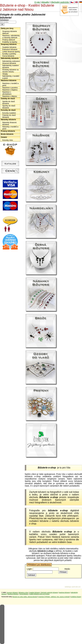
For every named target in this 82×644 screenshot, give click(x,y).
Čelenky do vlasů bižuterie (9, 116)
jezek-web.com (76, 587)
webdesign (68, 587)
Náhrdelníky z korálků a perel (11, 77)
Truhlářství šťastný (76, 597)
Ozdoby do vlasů (8, 99)
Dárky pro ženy (7, 28)
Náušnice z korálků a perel (10, 84)
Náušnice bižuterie (9, 80)
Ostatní (4, 137)
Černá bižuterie (8, 56)
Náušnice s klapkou (10, 90)
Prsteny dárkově (9, 40)
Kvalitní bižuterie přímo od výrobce (39, 594)
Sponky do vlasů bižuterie (9, 107)
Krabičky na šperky (10, 42)
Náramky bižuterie (8, 120)
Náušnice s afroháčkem (7, 93)
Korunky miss (8, 140)
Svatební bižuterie (9, 47)
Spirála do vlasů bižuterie (9, 103)
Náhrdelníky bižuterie (10, 58)
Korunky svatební (9, 113)
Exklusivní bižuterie (10, 49)
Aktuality (45, 2)
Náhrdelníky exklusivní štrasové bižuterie (11, 62)
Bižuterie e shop (23, 593)
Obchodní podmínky (60, 2)
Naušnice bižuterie (64, 593)
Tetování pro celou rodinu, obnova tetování (25, 597)
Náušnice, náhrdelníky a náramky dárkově (11, 37)
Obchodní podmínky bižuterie (49, 593)
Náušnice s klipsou (10, 96)
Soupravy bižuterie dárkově (10, 32)
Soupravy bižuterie (9, 44)
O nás (37, 2)
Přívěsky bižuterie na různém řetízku (10, 71)
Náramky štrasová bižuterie (9, 124)
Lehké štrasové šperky (11, 52)
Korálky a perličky (9, 54)
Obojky (5, 74)
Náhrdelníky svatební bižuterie (11, 66)
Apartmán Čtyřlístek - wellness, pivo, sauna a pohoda (54, 597)
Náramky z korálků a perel (10, 128)
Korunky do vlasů (8, 110)
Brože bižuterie (7, 134)
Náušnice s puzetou (10, 88)
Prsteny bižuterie (8, 131)
